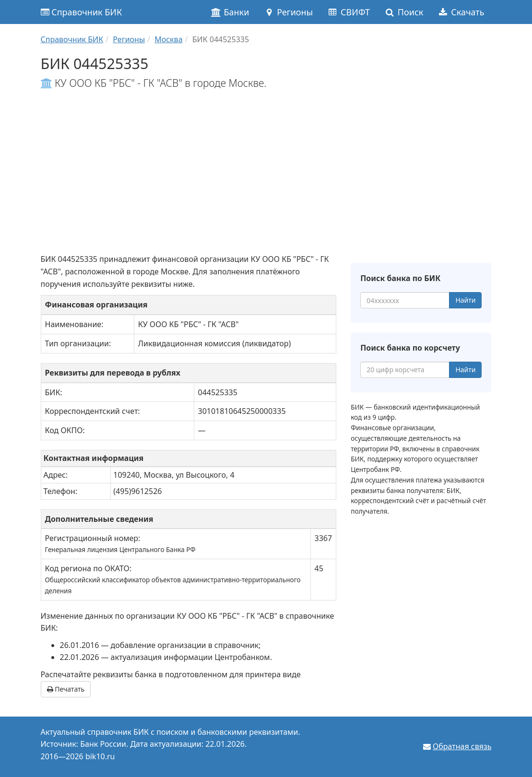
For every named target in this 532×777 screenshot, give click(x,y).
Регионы (288, 12)
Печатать (66, 689)
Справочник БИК (82, 12)
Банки (230, 12)
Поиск (404, 12)
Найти (465, 300)
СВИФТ (349, 12)
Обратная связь (462, 746)
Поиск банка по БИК (400, 278)
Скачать (461, 12)
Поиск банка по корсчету (410, 348)
